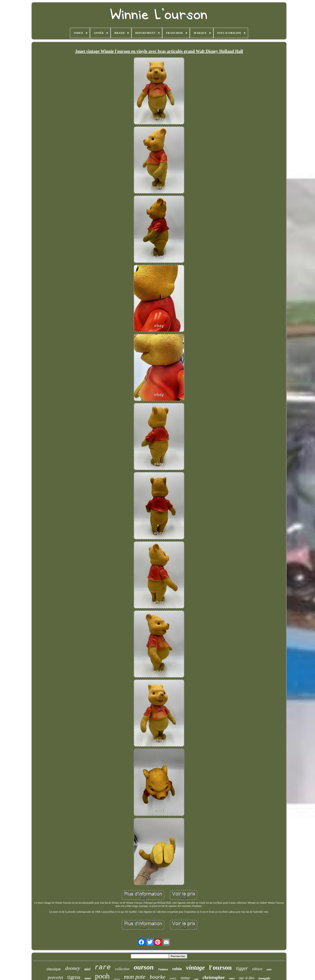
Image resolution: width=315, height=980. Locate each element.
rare (103, 967)
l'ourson (220, 967)
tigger (242, 968)
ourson (144, 967)
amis (269, 969)
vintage (195, 968)
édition (257, 969)
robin (177, 969)
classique (54, 969)
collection (122, 969)
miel (87, 969)
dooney (72, 968)
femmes (163, 970)
